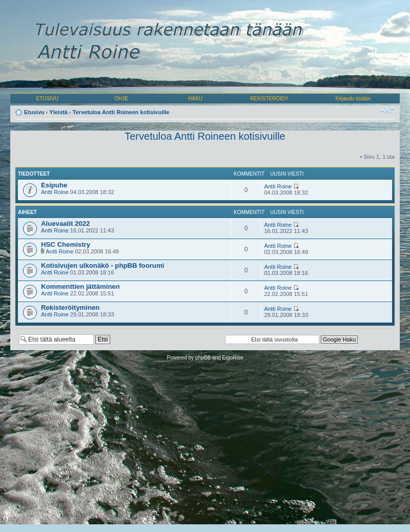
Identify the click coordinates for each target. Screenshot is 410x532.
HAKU (195, 99)
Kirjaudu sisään (353, 99)
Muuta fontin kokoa (387, 110)
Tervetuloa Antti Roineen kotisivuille (121, 112)
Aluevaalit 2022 (65, 224)
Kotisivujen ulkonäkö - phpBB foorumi (102, 265)
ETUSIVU (47, 99)
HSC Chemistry (66, 244)
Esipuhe (54, 185)
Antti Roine (55, 192)
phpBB (203, 358)
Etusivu (34, 112)
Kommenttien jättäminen (80, 286)
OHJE (121, 99)
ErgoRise (232, 358)
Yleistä (58, 112)
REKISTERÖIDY (269, 99)
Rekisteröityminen (70, 307)
